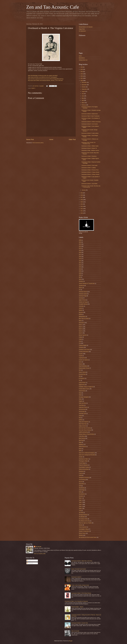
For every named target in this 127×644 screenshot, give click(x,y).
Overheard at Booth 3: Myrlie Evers (90, 114)
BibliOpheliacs (82, 316)
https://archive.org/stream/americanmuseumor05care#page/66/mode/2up (46, 79)
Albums (81, 288)
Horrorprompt (82, 409)
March (83, 103)
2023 (82, 74)
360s (80, 279)
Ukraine (81, 525)
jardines (81, 420)
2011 (82, 211)
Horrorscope (82, 411)
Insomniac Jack (82, 413)
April (83, 100)
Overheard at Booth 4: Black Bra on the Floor (82, 561)
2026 (82, 67)
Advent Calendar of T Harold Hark (87, 283)
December (84, 82)
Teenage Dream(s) (83, 515)
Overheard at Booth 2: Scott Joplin (89, 165)
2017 (82, 197)
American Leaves (83, 294)
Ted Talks (81, 513)
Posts (29, 561)
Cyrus (80, 362)
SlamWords (82, 488)
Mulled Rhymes (82, 446)
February (84, 105)
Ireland (80, 416)
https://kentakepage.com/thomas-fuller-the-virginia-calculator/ (43, 76)
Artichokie (81, 306)
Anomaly (81, 298)
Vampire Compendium (84, 531)
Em (80, 380)
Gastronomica (82, 391)
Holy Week (81, 405)
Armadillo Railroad (83, 304)
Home (51, 140)
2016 (82, 200)
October (84, 87)
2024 (82, 72)
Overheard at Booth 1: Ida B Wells (89, 184)
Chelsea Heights (83, 345)
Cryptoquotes (82, 358)
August (84, 91)
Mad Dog (81, 440)
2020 (82, 81)
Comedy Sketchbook (84, 352)
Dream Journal (82, 372)
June (83, 96)
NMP (80, 451)
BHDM (80, 314)
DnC (80, 370)
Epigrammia (82, 385)
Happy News (82, 29)
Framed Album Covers (84, 389)
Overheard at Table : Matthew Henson (90, 150)
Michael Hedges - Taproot (77, 607)
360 (80, 277)
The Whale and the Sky (84, 521)
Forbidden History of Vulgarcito (86, 387)
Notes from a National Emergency (87, 453)
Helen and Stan (82, 403)
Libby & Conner (82, 426)
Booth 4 (33, 88)
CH (80, 343)
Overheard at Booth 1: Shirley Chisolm (90, 174)
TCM (80, 511)
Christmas (81, 347)
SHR (80, 486)
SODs (80, 492)
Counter (81, 354)
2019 (82, 193)
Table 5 (81, 508)
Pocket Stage (82, 463)
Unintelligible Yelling (84, 529)
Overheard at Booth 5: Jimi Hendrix (90, 124)
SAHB (80, 475)
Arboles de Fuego (83, 302)
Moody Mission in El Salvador (86, 27)
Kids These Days (83, 424)
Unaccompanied (83, 527)
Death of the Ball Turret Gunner (79, 569)
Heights (81, 401)
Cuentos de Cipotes (83, 360)
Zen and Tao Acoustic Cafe (53, 7)
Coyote (81, 356)
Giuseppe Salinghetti (84, 397)
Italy (80, 418)
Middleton (81, 444)
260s (80, 275)
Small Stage (82, 490)
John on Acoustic (75, 631)
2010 (82, 213)
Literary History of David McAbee (87, 434)
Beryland (81, 312)
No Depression (82, 31)
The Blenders (82, 517)
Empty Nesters (82, 383)
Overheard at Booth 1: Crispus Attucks (90, 172)
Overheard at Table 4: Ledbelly (89, 168)
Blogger (71, 641)
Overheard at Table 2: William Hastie (90, 146)
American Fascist (83, 292)
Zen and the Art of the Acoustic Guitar (88, 537)
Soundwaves (82, 494)
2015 (82, 202)
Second (81, 482)
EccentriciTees (82, 374)
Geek (80, 395)
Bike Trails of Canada (84, 319)
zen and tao (38, 547)
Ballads (81, 310)
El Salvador (82, 378)
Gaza (80, 393)
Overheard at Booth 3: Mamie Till (89, 148)
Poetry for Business (83, 465)
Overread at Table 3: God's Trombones (90, 116)
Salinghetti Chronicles (84, 478)
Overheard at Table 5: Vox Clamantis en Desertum (76, 601)
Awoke (80, 308)
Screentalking (82, 480)
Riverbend (81, 471)
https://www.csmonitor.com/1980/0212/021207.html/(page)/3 (43, 77)
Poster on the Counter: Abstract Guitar (80, 585)
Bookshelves (82, 58)
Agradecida (82, 285)
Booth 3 (81, 329)
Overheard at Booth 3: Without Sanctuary (91, 122)
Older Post (72, 140)
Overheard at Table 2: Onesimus (89, 156)
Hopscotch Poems (83, 407)
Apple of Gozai (82, 300)
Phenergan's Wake (83, 461)
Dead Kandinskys (83, 366)
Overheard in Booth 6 (76, 577)
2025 (82, 69)
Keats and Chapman (84, 422)
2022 (82, 76)
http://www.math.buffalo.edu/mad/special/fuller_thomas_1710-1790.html (45, 80)
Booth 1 (81, 325)
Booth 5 (81, 333)
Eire (80, 376)
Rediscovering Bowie (84, 469)
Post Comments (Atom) (38, 143)
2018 (82, 195)
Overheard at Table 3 (84, 459)
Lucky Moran (82, 436)
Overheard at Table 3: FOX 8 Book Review (81, 593)
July (83, 94)
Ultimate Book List (83, 60)
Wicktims (81, 535)
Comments (30, 563)
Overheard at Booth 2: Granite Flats (80, 623)
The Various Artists (83, 519)
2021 (82, 78)
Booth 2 (81, 327)
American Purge (83, 296)
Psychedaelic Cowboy (84, 467)
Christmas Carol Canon (84, 350)
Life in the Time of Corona (85, 430)
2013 (82, 206)
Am (80, 290)
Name (80, 449)
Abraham (81, 281)
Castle (80, 339)
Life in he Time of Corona (85, 428)
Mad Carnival (82, 438)
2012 (82, 209)
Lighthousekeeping (83, 432)
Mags (80, 442)
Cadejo (81, 337)
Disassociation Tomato (84, 368)
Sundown (81, 496)
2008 (80, 240)
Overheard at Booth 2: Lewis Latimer (90, 133)
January (84, 190)
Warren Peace (82, 533)
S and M (81, 473)
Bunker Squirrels (83, 335)
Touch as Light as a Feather (85, 523)
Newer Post (30, 140)
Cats (80, 341)
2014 (82, 204)
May (83, 98)
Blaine (80, 321)
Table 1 (81, 500)
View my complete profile (40, 554)
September (84, 89)
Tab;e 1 (81, 498)
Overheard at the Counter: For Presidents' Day (88, 143)
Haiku (80, 399)
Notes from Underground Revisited (87, 455)
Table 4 (81, 506)
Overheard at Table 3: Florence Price (90, 170)
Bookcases (81, 323)
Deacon (81, 364)
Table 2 (81, 502)
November (84, 85)
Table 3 (81, 504)
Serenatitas (82, 484)
